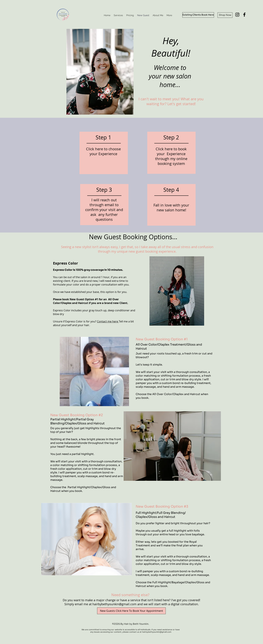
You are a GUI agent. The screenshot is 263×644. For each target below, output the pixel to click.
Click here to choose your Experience (103, 151)
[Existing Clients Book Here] (198, 15)
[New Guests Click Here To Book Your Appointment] (131, 611)
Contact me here (108, 321)
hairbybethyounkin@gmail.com (114, 604)
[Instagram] (237, 15)
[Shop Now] (225, 15)
